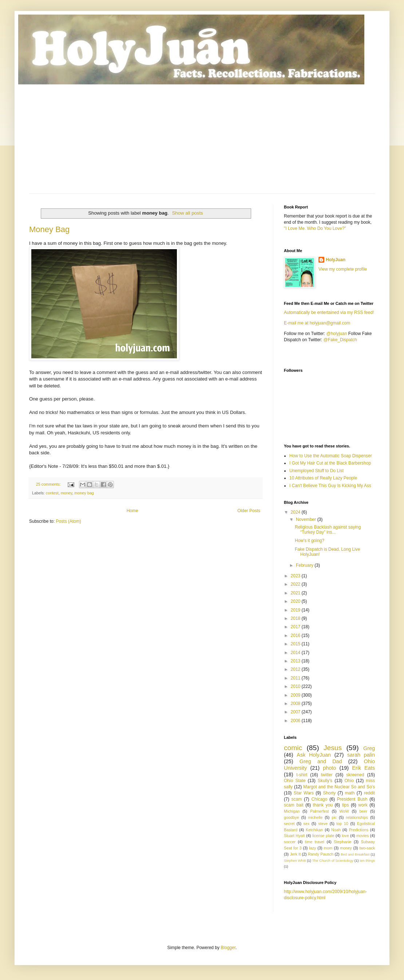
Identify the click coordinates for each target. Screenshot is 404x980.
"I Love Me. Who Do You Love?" (315, 228)
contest (52, 493)
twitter (327, 775)
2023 (296, 576)
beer (363, 811)
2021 (296, 593)
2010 (296, 686)
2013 (296, 661)
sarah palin (361, 755)
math (350, 793)
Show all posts (188, 213)
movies (363, 836)
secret (289, 824)
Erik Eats (363, 768)
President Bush (352, 799)
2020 (296, 601)
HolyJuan (336, 260)
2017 (296, 627)
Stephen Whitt (295, 861)
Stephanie (343, 842)
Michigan (292, 811)
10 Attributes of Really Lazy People (323, 478)
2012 (296, 669)
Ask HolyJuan (314, 755)
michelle (316, 817)
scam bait (294, 805)
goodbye (291, 817)
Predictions (359, 830)
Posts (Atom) (68, 521)
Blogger (228, 948)
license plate (323, 836)
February (305, 565)
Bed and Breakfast (355, 854)
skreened (355, 775)
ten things (367, 861)
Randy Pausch (321, 854)
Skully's (325, 781)
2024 (296, 512)
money (67, 493)
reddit (369, 793)
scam (296, 799)
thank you (323, 805)
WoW (344, 811)
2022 (296, 584)
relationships (357, 817)
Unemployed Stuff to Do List (316, 471)
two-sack (367, 848)
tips (346, 805)
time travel (315, 842)
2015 (296, 644)
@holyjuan (336, 334)
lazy (312, 848)
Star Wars (304, 793)
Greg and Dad (321, 761)
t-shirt (302, 775)
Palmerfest (320, 811)
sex (306, 824)
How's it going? (310, 541)
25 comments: (49, 484)
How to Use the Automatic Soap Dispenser (331, 456)
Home (132, 511)
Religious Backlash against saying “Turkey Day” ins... (328, 530)
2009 (296, 695)
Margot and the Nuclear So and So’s (339, 787)
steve (323, 824)
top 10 (342, 824)
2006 (296, 721)
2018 (296, 618)
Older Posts (249, 511)
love (345, 836)
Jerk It (295, 854)
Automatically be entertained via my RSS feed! (329, 312)
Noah (336, 830)
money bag (84, 493)
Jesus (333, 748)
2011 (296, 678)
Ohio (349, 781)
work (363, 805)
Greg (369, 748)
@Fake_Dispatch (340, 340)
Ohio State (295, 781)
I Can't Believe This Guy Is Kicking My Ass (330, 486)
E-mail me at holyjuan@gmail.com (317, 323)
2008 (296, 704)
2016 (296, 636)
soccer (290, 842)
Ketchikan (314, 830)
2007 (296, 712)
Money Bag (49, 229)
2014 (296, 653)
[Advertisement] (202, 139)
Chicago (319, 799)
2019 (296, 610)
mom (328, 848)
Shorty (329, 793)
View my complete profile (343, 269)
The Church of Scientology (333, 861)
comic (293, 748)
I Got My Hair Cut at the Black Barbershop (330, 463)
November (307, 519)
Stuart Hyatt (294, 836)
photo (329, 768)
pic (334, 817)
